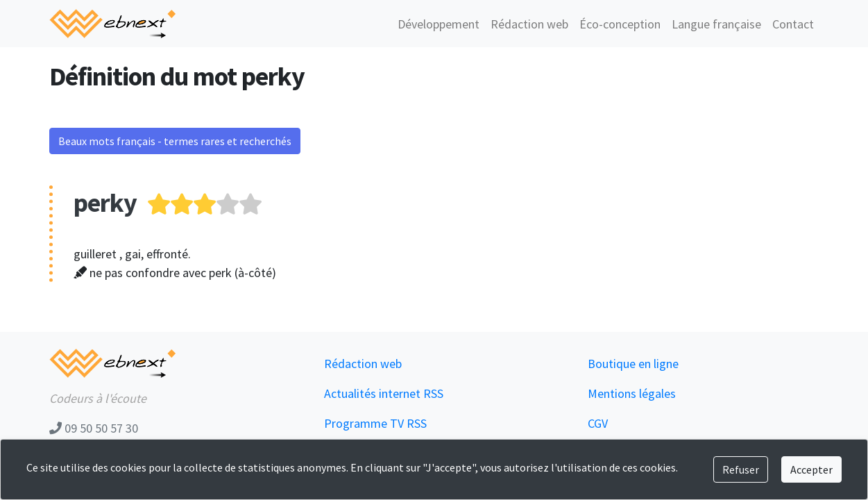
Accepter (811, 469)
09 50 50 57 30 (94, 428)
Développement (439, 24)
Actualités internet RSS (384, 393)
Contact (793, 24)
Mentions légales (632, 393)
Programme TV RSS (375, 423)
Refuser (741, 469)
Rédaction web (529, 24)
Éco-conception (620, 24)
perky (105, 202)
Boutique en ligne (633, 364)
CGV (598, 423)
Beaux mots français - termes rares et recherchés (175, 141)
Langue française (716, 24)
